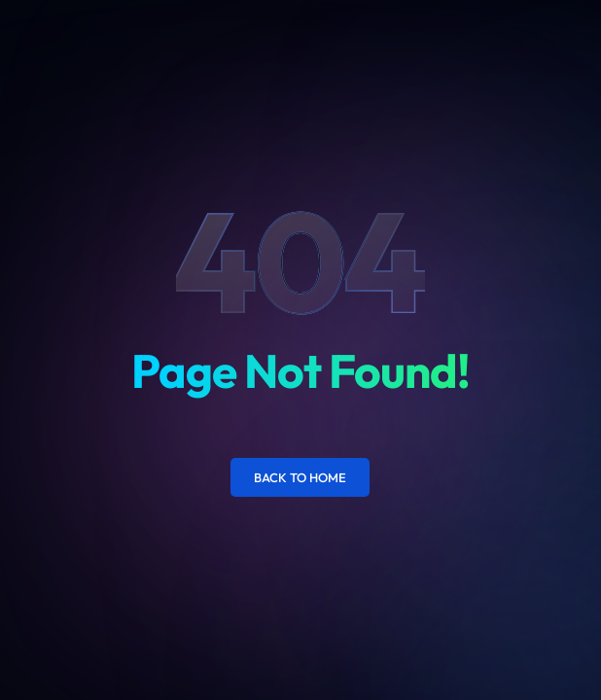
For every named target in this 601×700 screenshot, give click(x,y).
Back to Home (300, 477)
